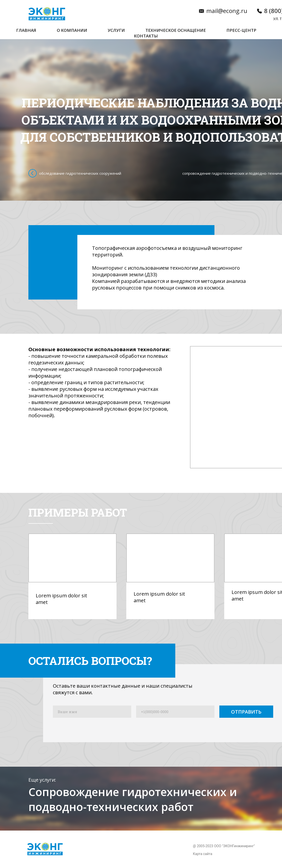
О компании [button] (72, 30)
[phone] (175, 712)
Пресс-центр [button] (241, 30)
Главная (26, 30)
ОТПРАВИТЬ (246, 712)
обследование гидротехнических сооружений (80, 173)
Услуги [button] (116, 30)
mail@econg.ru (227, 11)
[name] (92, 712)
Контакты (146, 36)
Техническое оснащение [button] (176, 30)
